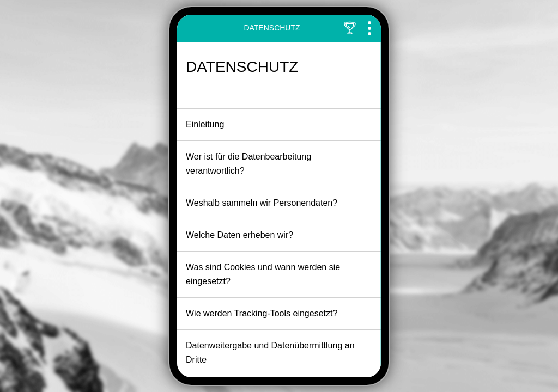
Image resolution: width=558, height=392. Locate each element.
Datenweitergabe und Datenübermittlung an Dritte (278, 353)
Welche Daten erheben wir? (278, 236)
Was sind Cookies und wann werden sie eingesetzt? (278, 274)
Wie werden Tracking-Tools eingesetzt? (278, 315)
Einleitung (278, 126)
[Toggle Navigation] (369, 28)
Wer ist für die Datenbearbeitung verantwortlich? (278, 164)
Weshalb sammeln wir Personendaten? (278, 204)
